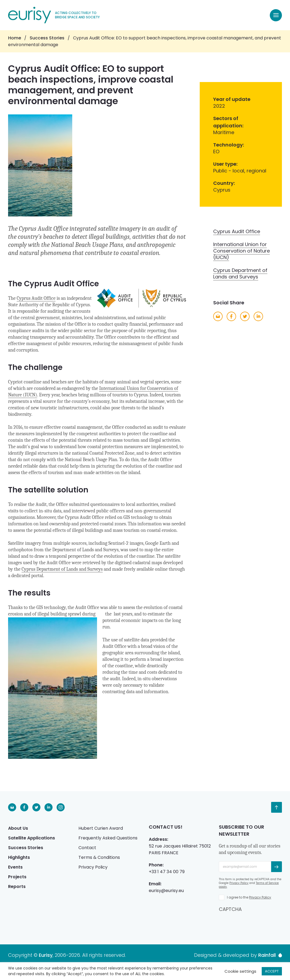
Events (15, 867)
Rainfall (270, 955)
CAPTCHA (230, 909)
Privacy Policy (93, 867)
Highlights (19, 857)
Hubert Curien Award (101, 828)
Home (15, 38)
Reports (17, 887)
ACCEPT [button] (272, 971)
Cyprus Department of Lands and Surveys (62, 569)
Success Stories (47, 38)
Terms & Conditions (99, 857)
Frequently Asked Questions (108, 838)
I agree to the (249, 897)
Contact (87, 848)
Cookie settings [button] (240, 971)
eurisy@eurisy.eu (166, 891)
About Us (18, 828)
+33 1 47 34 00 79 (167, 872)
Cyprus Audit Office (36, 298)
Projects (17, 877)
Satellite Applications (32, 838)
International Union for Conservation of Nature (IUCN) (241, 251)
